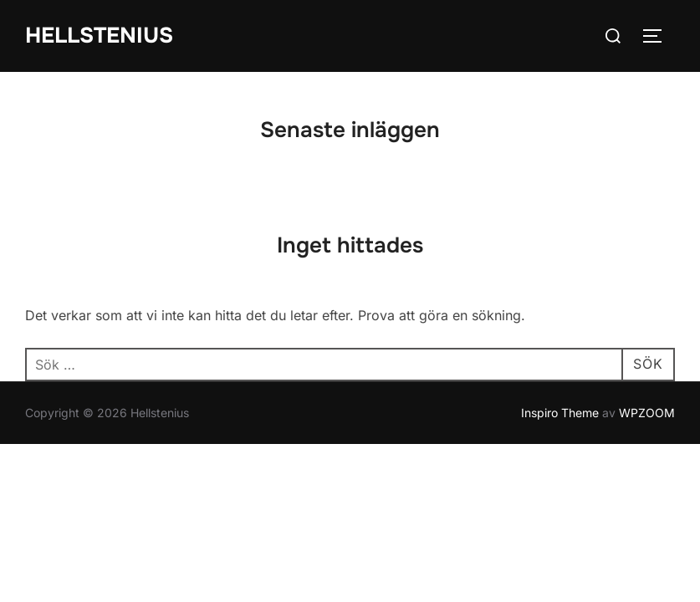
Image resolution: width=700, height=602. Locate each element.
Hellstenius (99, 36)
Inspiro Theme (560, 413)
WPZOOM (647, 413)
